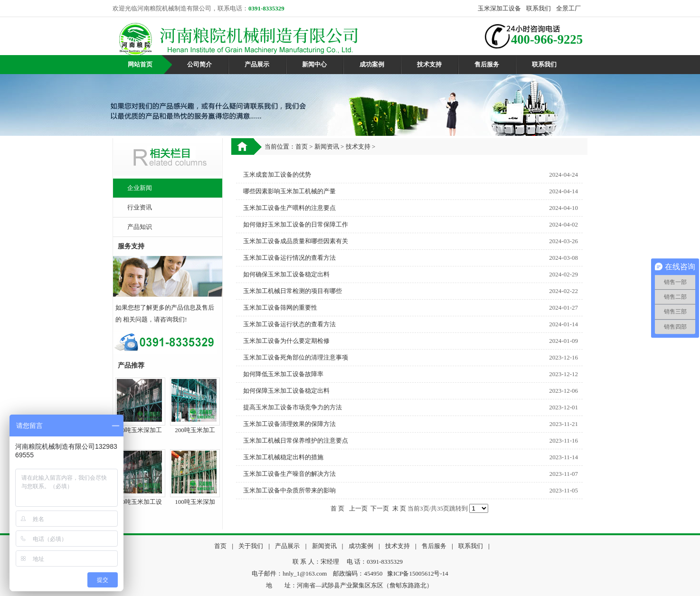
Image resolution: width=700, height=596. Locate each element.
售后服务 (487, 64)
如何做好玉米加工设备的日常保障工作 (296, 224)
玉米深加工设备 (499, 8)
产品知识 (140, 227)
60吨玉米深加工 (140, 430)
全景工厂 (568, 8)
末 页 (399, 508)
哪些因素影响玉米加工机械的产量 (289, 191)
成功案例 (372, 64)
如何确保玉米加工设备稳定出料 (286, 274)
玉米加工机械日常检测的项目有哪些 (293, 291)
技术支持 (429, 64)
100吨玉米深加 (195, 502)
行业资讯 (140, 207)
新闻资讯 (327, 147)
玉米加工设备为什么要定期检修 (286, 341)
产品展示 (257, 64)
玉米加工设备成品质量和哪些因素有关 (296, 241)
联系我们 (539, 8)
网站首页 (140, 64)
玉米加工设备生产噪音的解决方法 (289, 474)
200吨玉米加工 (195, 430)
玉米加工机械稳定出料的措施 (283, 457)
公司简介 (199, 64)
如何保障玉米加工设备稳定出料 (286, 391)
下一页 (380, 508)
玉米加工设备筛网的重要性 (280, 307)
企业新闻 (140, 188)
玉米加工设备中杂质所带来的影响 (289, 490)
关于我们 (251, 546)
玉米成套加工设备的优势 (277, 175)
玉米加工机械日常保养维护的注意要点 (296, 440)
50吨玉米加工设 (140, 502)
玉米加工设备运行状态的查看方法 (289, 324)
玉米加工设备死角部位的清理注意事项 (296, 357)
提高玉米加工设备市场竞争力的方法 (293, 407)
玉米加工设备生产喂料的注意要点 (289, 208)
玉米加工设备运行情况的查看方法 (289, 258)
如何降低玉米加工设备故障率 (283, 374)
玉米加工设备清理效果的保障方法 (289, 424)
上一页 (358, 508)
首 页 (337, 508)
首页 (302, 147)
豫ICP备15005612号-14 (418, 573)
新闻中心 (314, 64)
